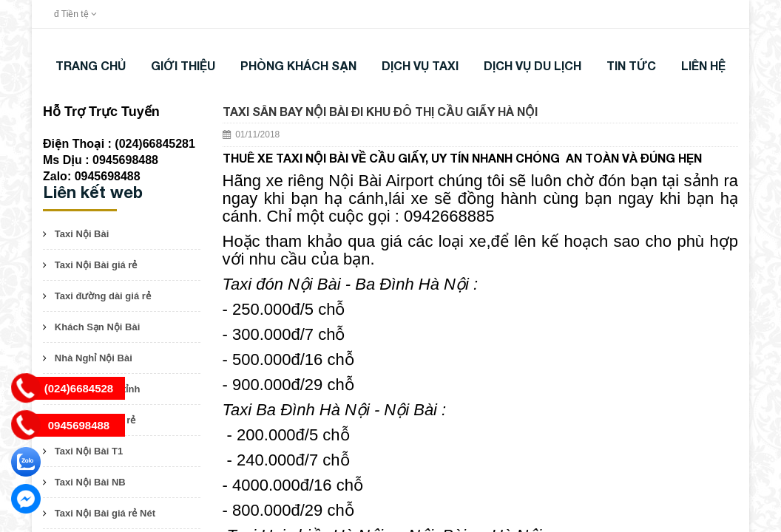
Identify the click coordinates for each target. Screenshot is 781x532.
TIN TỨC (631, 65)
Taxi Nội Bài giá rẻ (96, 265)
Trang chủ (91, 65)
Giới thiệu (183, 65)
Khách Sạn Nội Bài (97, 327)
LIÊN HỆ (703, 65)
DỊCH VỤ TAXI (420, 65)
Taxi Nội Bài (82, 234)
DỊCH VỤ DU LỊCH (532, 65)
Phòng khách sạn (298, 65)
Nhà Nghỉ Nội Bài (94, 358)
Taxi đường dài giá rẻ (103, 296)
